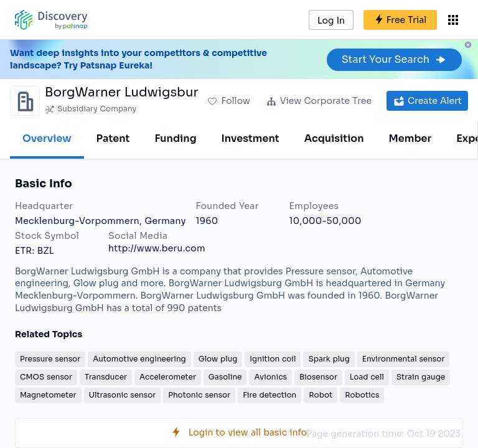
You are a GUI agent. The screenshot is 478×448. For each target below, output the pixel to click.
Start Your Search (394, 59)
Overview (47, 138)
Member (410, 138)
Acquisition (334, 138)
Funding (175, 138)
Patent (113, 138)
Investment (251, 138)
